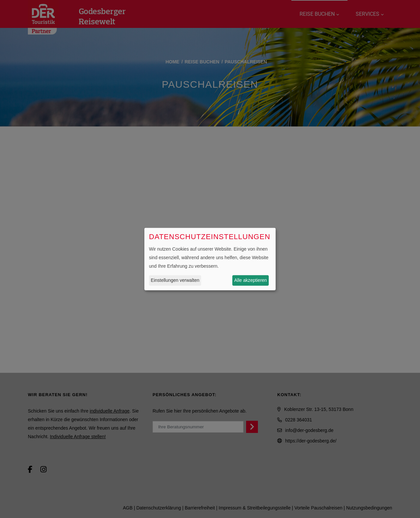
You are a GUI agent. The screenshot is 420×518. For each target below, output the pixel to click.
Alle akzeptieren (251, 280)
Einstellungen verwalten (175, 280)
